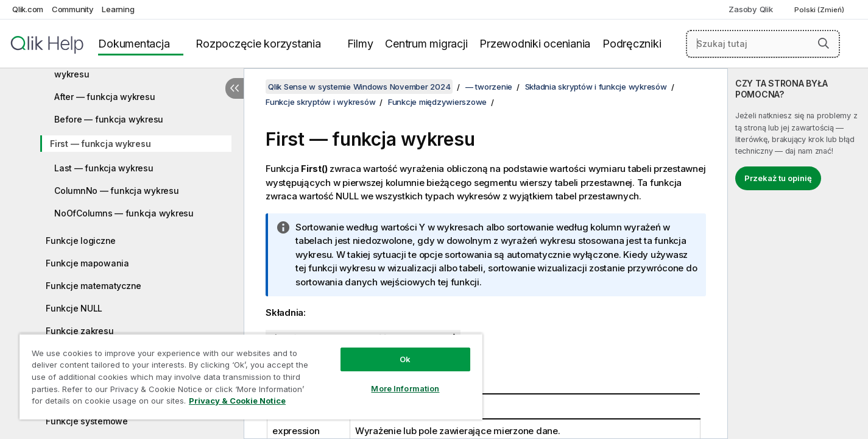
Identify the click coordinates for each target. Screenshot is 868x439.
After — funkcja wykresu (104, 97)
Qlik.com (28, 9)
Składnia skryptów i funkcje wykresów (596, 87)
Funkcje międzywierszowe (437, 102)
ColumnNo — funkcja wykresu (117, 191)
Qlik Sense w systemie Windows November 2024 (359, 87)
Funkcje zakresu (79, 331)
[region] (251, 377)
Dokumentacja (134, 44)
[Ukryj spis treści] (235, 88)
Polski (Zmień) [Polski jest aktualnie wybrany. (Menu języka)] (820, 10)
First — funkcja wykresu (100, 144)
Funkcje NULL (74, 308)
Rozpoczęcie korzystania (258, 44)
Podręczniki (632, 44)
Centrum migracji (426, 44)
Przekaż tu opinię (778, 178)
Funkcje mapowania (87, 263)
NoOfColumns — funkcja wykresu (124, 213)
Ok (405, 359)
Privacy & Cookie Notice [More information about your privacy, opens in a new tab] (237, 401)
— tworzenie (489, 87)
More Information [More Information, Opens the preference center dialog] (405, 388)
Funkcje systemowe (87, 421)
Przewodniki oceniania (535, 44)
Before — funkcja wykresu (109, 119)
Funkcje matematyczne (94, 286)
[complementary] (798, 254)
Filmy (360, 44)
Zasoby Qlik (750, 9)
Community (73, 9)
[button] (824, 43)
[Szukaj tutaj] (763, 44)
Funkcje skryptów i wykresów (320, 102)
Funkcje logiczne (81, 241)
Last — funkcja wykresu (104, 168)
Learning (118, 9)
